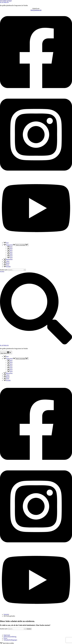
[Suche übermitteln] (25, 270)
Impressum (7, 635)
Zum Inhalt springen (6, 1)
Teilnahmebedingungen (10, 640)
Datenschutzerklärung (10, 637)
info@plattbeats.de (36, 10)
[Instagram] (36, 175)
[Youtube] (36, 240)
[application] (14, 245)
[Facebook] (36, 93)
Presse (5, 638)
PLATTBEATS (4, 2)
